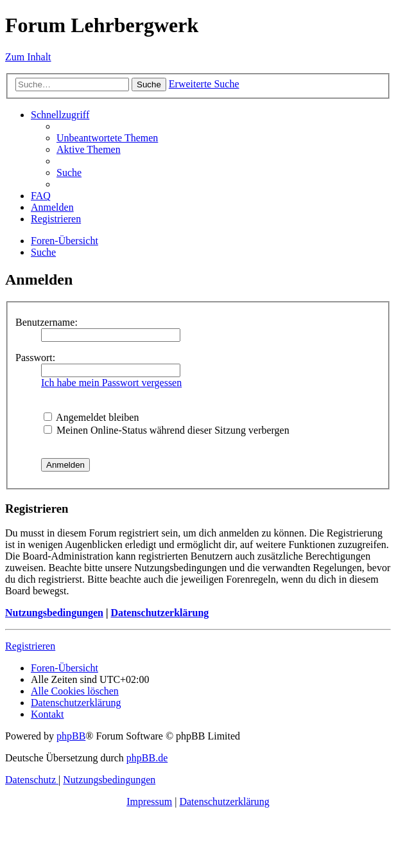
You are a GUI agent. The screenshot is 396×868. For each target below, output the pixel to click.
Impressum (149, 802)
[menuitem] (107, 138)
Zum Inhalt (28, 57)
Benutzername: (47, 322)
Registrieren (30, 646)
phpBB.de (147, 758)
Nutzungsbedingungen (54, 613)
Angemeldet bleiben (91, 417)
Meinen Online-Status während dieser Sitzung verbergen (167, 430)
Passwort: (35, 358)
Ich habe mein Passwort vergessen (111, 383)
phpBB (71, 736)
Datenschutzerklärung (159, 613)
